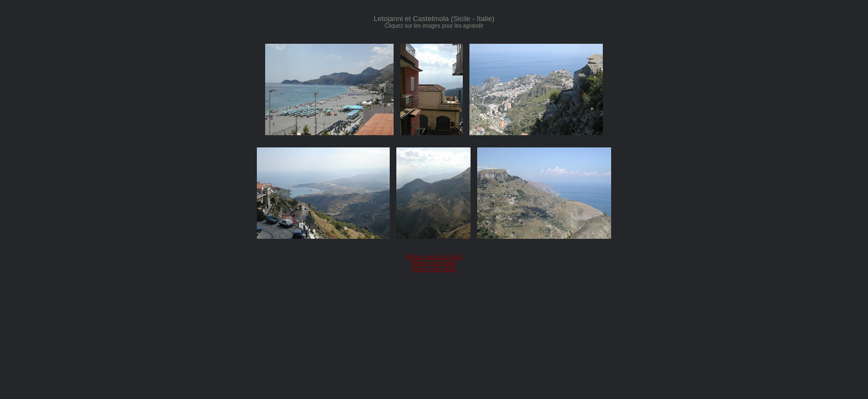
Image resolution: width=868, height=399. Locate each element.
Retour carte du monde (434, 257)
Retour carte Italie (434, 263)
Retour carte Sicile (434, 269)
